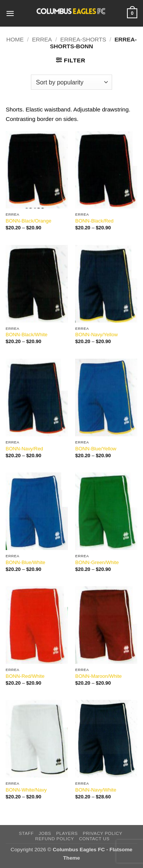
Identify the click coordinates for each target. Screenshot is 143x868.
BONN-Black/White (27, 335)
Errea (42, 39)
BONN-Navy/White (96, 790)
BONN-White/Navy (26, 790)
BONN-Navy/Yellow (96, 335)
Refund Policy (55, 839)
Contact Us (94, 839)
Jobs (45, 833)
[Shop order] (71, 82)
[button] (10, 13)
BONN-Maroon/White (98, 676)
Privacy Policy (103, 833)
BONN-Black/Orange (29, 221)
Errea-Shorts (83, 39)
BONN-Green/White (97, 562)
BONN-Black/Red (94, 221)
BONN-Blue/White (26, 562)
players (67, 833)
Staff (27, 833)
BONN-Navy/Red (24, 449)
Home (15, 39)
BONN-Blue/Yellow (96, 449)
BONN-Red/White (25, 676)
